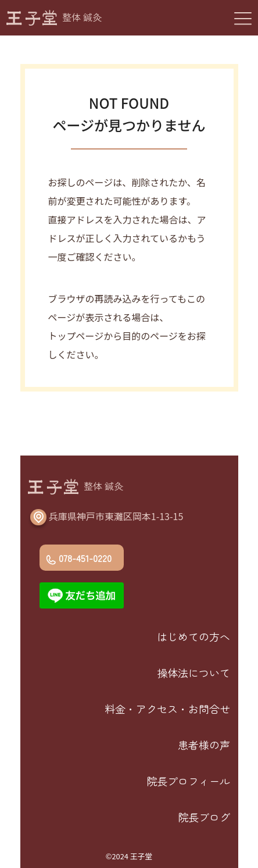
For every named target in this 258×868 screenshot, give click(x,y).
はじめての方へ (193, 636)
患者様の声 (204, 745)
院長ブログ (204, 817)
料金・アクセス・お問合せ (167, 709)
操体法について (193, 673)
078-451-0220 (85, 558)
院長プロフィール (188, 781)
